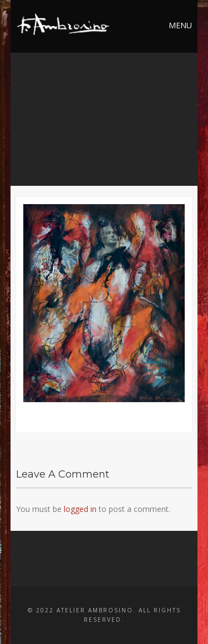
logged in (80, 509)
